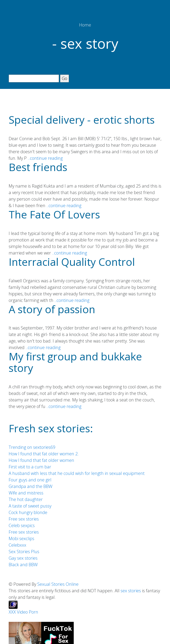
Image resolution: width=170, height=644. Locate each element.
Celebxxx (17, 545)
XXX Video (18, 612)
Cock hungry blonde (28, 512)
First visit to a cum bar (30, 467)
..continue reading (45, 158)
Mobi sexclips (21, 538)
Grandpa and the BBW (31, 486)
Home (85, 25)
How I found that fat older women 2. (44, 454)
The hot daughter (26, 499)
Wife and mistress (26, 493)
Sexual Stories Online (58, 584)
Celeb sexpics (22, 525)
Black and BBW (23, 565)
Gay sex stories (23, 558)
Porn (34, 612)
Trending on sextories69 (32, 447)
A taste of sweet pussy (30, 506)
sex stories (131, 591)
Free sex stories (24, 519)
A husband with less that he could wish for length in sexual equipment (77, 473)
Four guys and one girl (30, 480)
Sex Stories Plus (24, 552)
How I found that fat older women (41, 460)
